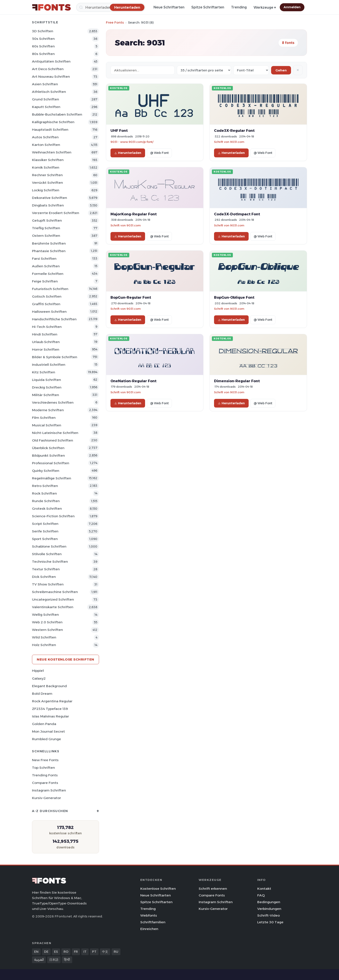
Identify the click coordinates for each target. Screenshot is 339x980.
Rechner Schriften (47, 175)
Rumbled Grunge (46, 739)
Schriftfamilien (153, 922)
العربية (39, 960)
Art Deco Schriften (48, 69)
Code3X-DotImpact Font (237, 214)
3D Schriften (43, 31)
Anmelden (292, 7)
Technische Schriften (50, 562)
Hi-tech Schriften (47, 327)
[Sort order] (251, 70)
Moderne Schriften (48, 410)
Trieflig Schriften (46, 228)
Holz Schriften (44, 645)
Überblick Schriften (48, 448)
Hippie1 (38, 671)
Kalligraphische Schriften (53, 122)
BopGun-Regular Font (131, 297)
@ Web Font (159, 153)
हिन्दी (67, 960)
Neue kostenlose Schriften (66, 659)
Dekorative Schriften (50, 198)
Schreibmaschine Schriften (55, 592)
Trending (239, 7)
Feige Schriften (45, 281)
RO (66, 952)
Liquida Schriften (46, 380)
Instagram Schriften (49, 790)
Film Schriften (44, 418)
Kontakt (264, 889)
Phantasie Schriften (49, 251)
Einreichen (149, 929)
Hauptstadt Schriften (50, 130)
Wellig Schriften (45, 615)
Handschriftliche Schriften (54, 319)
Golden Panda (44, 724)
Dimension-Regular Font (237, 381)
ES (56, 952)
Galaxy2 (39, 678)
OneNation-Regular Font (134, 381)
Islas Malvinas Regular (50, 716)
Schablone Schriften (49, 546)
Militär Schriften (46, 395)
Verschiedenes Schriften (53, 402)
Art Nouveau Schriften (51, 77)
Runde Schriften (46, 501)
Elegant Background (49, 686)
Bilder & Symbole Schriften (55, 357)
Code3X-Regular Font (234, 131)
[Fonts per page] (204, 70)
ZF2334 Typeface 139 (50, 709)
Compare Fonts (45, 783)
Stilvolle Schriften (47, 554)
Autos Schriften (45, 137)
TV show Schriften (48, 584)
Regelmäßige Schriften (52, 478)
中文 (105, 952)
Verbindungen (269, 909)
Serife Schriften (45, 531)
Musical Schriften (47, 425)
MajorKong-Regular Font (134, 214)
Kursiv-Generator (46, 798)
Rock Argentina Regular (52, 701)
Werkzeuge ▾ (265, 7)
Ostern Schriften (46, 236)
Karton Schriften (46, 145)
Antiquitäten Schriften (51, 61)
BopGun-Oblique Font (234, 297)
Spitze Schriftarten (208, 7)
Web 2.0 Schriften (47, 622)
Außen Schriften (46, 266)
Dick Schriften (44, 577)
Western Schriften (47, 630)
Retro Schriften (45, 486)
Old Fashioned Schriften (53, 440)
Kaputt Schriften (46, 107)
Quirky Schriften (46, 471)
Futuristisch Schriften (50, 289)
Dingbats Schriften (48, 205)
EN (36, 952)
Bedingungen (269, 902)
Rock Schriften (44, 493)
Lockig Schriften (46, 190)
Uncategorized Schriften (53, 599)
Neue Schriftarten (169, 7)
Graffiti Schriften (46, 304)
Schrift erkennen (213, 889)
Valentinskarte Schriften (53, 607)
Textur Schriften (46, 569)
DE (46, 952)
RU (116, 952)
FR (76, 952)
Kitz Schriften (44, 372)
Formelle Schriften (48, 274)
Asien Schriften (45, 84)
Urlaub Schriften (46, 342)
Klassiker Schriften (48, 160)
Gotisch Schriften (47, 296)
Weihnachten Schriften (52, 152)
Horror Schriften (46, 349)
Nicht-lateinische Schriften (55, 433)
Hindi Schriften (45, 334)
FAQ (261, 895)
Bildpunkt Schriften (48, 455)
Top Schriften (43, 768)
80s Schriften (43, 54)
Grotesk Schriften (47, 509)
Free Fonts (115, 22)
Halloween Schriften (49, 312)
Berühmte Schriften (49, 243)
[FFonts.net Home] (51, 7)
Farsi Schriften (44, 259)
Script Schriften (45, 524)
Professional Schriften (51, 463)
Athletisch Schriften (49, 92)
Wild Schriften (44, 637)
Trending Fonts (45, 775)
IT (85, 952)
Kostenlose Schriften (158, 889)
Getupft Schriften (47, 220)
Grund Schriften (46, 99)
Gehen (281, 70)
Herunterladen (128, 153)
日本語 (54, 960)
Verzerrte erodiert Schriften (56, 213)
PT (94, 952)
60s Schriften (43, 46)
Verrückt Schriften (47, 183)
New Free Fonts (45, 760)
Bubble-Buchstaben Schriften (57, 114)
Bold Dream (42, 694)
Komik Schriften (46, 167)
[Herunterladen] (127, 7)
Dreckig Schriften (47, 387)
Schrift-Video (269, 915)
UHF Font (119, 131)
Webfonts (149, 915)
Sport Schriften (45, 539)
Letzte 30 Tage (270, 922)
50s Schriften (43, 39)
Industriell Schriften (49, 365)
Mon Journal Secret (48, 731)
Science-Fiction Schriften (53, 516)
